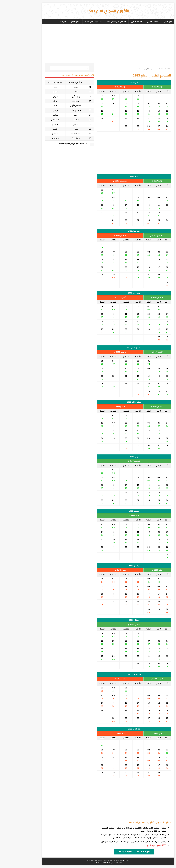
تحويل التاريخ (55, 22)
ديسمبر (35, 138)
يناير (35, 87)
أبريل (35, 101)
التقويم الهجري (117, 22)
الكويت (84, 863)
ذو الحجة (56, 138)
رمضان (56, 124)
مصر (88, 863)
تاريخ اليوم (148, 22)
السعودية (77, 863)
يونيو (35, 110)
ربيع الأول (56, 96)
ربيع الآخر (56, 101)
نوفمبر (35, 134)
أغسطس (35, 120)
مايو (35, 106)
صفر (56, 92)
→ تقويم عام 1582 (124, 852)
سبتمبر (35, 124)
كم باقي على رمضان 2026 (96, 22)
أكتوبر (35, 129)
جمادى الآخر (56, 110)
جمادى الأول (56, 106)
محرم (56, 87)
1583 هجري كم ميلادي (136, 845)
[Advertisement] (114, 46)
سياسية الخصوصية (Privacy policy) (54, 144)
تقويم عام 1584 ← (104, 852)
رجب (56, 115)
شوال (56, 129)
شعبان (56, 120)
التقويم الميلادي (133, 22)
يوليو (35, 115)
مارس (35, 96)
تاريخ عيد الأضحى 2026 (73, 22)
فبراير (35, 92)
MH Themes (106, 860)
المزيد (44, 22)
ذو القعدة (56, 134)
